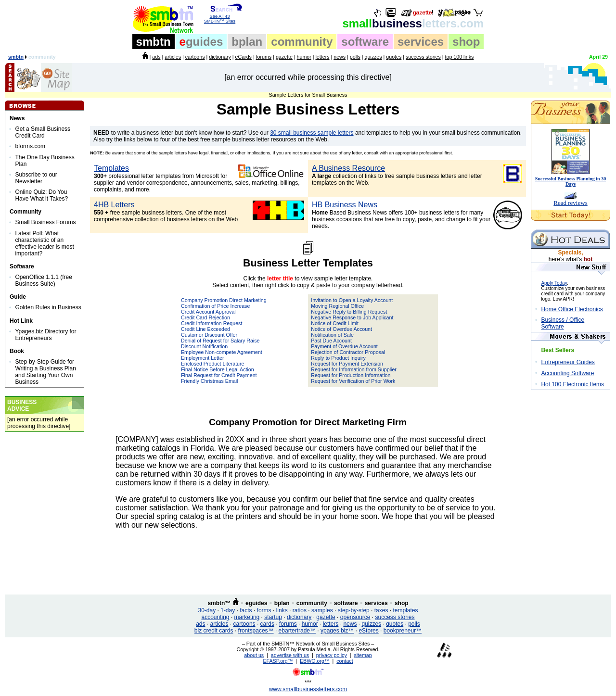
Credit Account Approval (208, 312)
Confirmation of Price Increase (215, 306)
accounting (216, 617)
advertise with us (290, 655)
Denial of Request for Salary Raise (220, 341)
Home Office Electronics (572, 309)
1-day (228, 610)
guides (201, 42)
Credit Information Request (212, 323)
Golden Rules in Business (48, 307)
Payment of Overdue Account (344, 346)
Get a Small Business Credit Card (43, 132)
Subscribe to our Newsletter (36, 178)
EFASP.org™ (278, 661)
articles (173, 57)
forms (264, 610)
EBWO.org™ (315, 661)
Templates (111, 168)
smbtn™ (219, 603)
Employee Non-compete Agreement (222, 352)
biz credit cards (214, 631)
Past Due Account (331, 341)
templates (405, 610)
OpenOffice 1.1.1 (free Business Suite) (44, 280)
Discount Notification (204, 346)
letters (323, 57)
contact (345, 661)
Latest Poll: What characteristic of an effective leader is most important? (45, 243)
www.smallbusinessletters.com (308, 689)
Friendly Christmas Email (209, 381)
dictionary (220, 57)
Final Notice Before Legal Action (218, 369)
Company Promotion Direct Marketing (224, 300)
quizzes (373, 57)
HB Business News (345, 205)
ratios (300, 610)
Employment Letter (202, 358)
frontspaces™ (256, 631)
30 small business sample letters (312, 133)
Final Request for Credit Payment (219, 375)
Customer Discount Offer (209, 335)
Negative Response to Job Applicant (352, 317)
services (421, 42)
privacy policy (332, 655)
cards (267, 624)
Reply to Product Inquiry (338, 358)
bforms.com (30, 146)
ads (156, 57)
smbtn (154, 42)
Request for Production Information (351, 375)
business (413, 23)
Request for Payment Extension (347, 364)
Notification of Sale (332, 335)
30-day (207, 610)
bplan (247, 42)
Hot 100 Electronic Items (572, 384)
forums (264, 57)
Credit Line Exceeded (205, 329)
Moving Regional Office (337, 306)
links (282, 610)
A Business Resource (348, 168)
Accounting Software (567, 373)
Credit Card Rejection (205, 317)
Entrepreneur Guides (568, 362)
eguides (256, 603)
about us (254, 655)
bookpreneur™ (403, 631)
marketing (247, 617)
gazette (284, 57)
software (365, 42)
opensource (355, 617)
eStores (368, 631)
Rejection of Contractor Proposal (348, 352)
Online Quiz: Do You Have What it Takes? (41, 195)
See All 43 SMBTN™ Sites (220, 17)
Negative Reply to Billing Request (349, 312)
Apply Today (554, 283)
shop (466, 42)
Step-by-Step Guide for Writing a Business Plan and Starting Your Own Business (45, 372)
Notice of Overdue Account (341, 329)
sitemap (363, 655)
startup (273, 617)
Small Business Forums (45, 222)
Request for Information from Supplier (354, 369)
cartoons (195, 57)
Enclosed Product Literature (213, 364)
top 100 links (460, 57)
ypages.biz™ (337, 631)
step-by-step (354, 610)
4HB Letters (114, 205)
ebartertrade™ (297, 631)
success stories (423, 57)
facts (246, 610)
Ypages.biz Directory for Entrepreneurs (45, 335)
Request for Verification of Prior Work (353, 381)
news (340, 57)
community (302, 42)
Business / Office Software (563, 323)
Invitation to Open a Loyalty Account (352, 300)
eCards (244, 57)
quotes (394, 57)
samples (322, 610)
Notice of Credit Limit (335, 323)
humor (304, 57)
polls (355, 57)
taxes (381, 610)
